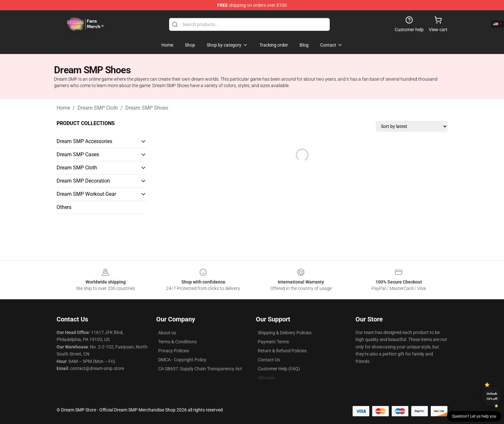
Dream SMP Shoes (147, 108)
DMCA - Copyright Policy (182, 360)
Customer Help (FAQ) (279, 369)
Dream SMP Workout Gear (86, 194)
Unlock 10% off (492, 396)
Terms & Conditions (177, 342)
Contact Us (269, 360)
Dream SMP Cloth (98, 108)
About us (167, 333)
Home (63, 108)
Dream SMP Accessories (84, 141)
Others (64, 207)
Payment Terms (273, 342)
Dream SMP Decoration (83, 181)
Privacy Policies (174, 351)
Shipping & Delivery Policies (285, 333)
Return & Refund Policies (282, 351)
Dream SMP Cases (78, 154)
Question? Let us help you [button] (474, 416)
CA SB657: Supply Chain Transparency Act (200, 369)
